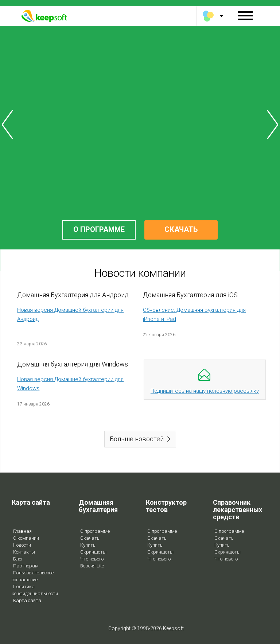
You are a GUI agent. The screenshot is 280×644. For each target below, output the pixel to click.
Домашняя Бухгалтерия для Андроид (73, 295)
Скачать (90, 538)
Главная (22, 531)
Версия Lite (92, 566)
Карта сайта (27, 600)
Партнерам (26, 566)
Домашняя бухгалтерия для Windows (73, 364)
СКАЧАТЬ (181, 229)
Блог (18, 559)
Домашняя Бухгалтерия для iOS (190, 295)
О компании (26, 538)
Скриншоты (93, 552)
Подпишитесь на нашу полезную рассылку (205, 391)
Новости (22, 545)
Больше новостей (137, 439)
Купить (88, 545)
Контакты (24, 552)
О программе (95, 531)
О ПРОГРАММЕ (99, 229)
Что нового (92, 559)
